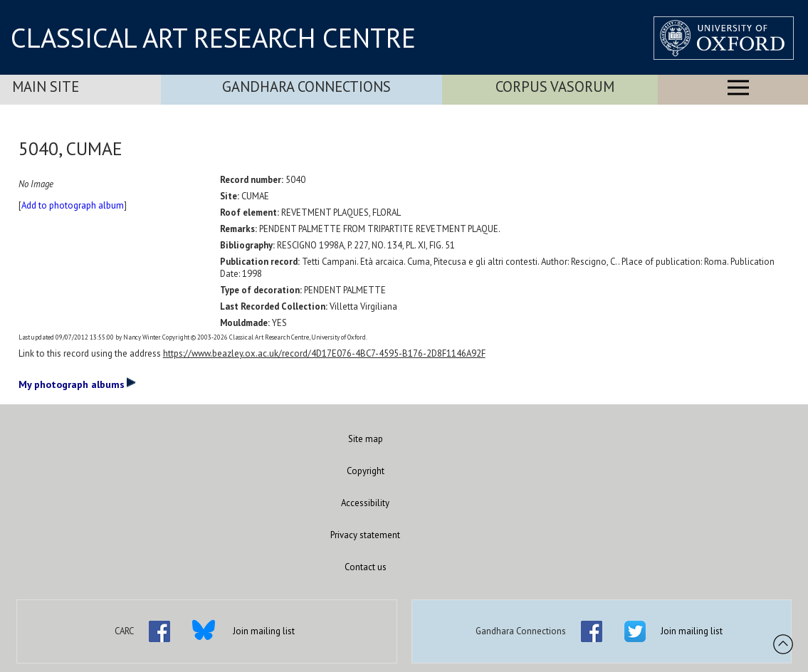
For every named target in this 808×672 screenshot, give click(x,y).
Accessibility (365, 503)
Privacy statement (365, 535)
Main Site (46, 86)
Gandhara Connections (306, 86)
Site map (366, 439)
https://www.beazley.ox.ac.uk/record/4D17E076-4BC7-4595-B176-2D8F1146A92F (324, 353)
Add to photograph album (73, 205)
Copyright (366, 471)
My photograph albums (77, 384)
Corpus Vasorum (555, 86)
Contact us (366, 567)
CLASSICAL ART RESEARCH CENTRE (213, 38)
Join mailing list (264, 631)
